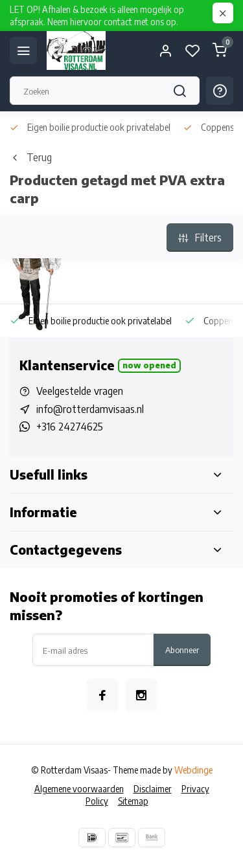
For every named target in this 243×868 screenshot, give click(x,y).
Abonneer (182, 650)
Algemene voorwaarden (79, 789)
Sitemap (133, 801)
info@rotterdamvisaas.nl (90, 409)
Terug (31, 157)
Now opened (149, 365)
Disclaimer (153, 789)
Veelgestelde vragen (80, 391)
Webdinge (193, 770)
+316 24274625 (70, 427)
